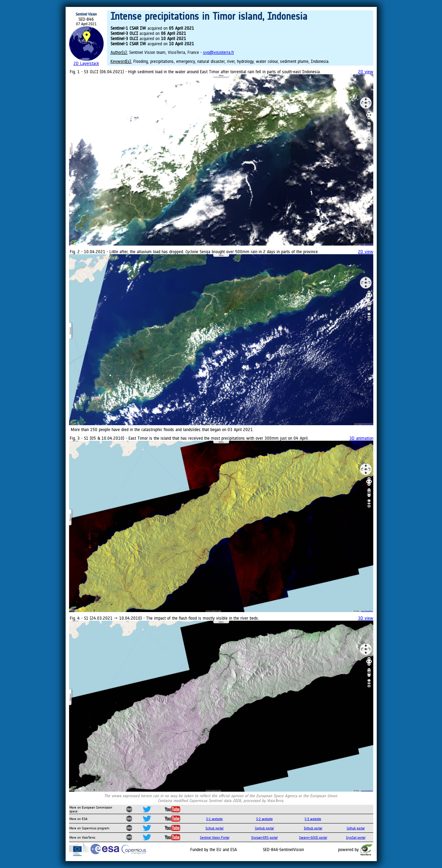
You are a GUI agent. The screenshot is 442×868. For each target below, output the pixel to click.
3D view (366, 618)
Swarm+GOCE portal (313, 837)
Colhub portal (356, 828)
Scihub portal (214, 828)
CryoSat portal (356, 837)
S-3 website (313, 819)
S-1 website (214, 819)
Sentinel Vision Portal (215, 837)
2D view (366, 72)
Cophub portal (264, 828)
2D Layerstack (86, 63)
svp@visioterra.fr (219, 52)
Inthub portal (313, 828)
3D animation (361, 438)
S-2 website (265, 819)
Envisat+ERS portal (265, 837)
